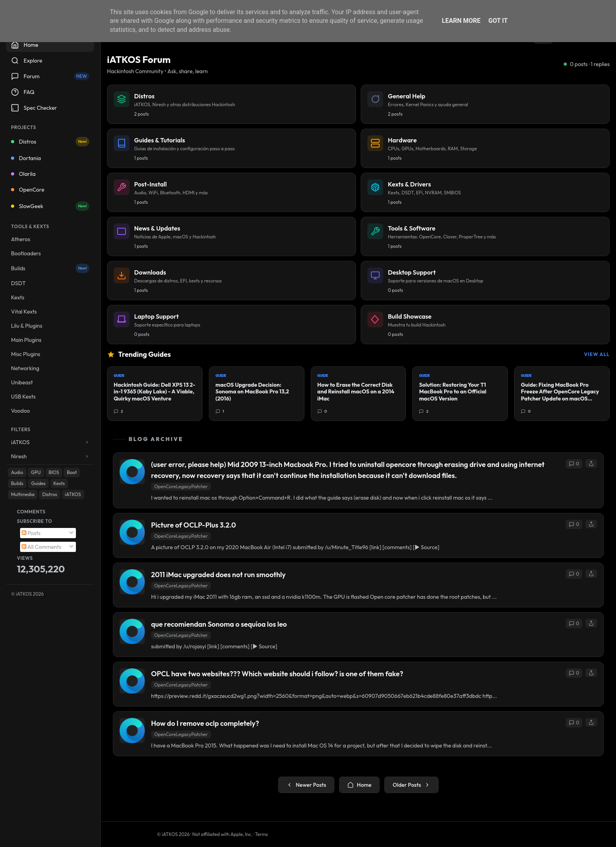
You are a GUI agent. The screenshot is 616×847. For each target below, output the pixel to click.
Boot (72, 472)
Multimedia (23, 494)
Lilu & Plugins (27, 326)
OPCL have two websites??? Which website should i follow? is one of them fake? (277, 674)
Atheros (21, 239)
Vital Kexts (24, 312)
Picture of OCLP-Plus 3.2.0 (194, 525)
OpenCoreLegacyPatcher (181, 486)
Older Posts (411, 785)
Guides (38, 483)
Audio (17, 472)
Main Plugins (26, 340)
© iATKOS (27, 594)
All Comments (41, 547)
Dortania (26, 158)
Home (359, 785)
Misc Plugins (26, 354)
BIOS (54, 472)
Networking (25, 368)
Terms (261, 834)
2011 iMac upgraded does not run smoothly (218, 575)
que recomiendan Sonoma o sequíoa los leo (219, 624)
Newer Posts (306, 785)
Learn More (461, 21)
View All (597, 354)
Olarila (23, 174)
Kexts (18, 297)
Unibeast (22, 382)
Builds (50, 268)
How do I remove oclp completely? (205, 723)
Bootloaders (26, 253)
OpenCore (28, 190)
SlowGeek (50, 206)
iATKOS (73, 494)
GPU (36, 472)
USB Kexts (23, 397)
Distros (50, 142)
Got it (498, 21)
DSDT (18, 283)
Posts (31, 533)
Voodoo (20, 411)
